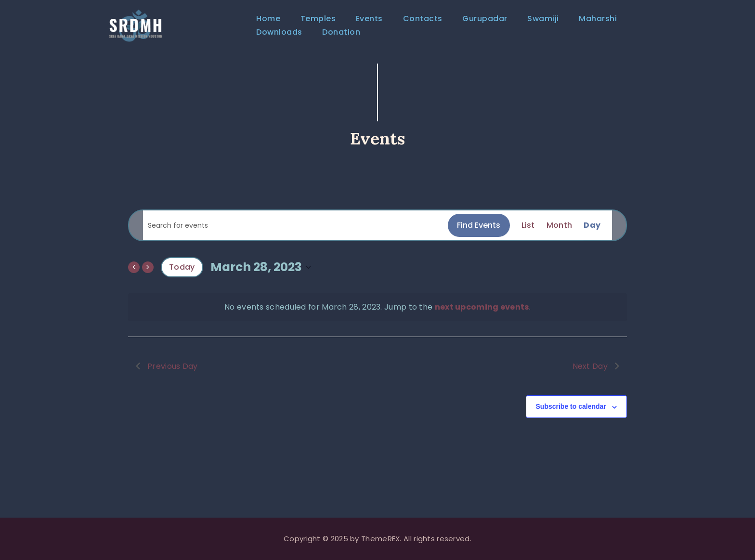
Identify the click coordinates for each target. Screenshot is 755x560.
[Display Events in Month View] (560, 233)
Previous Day (167, 373)
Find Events (479, 232)
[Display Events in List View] (528, 233)
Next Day (596, 373)
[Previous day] (134, 274)
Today (182, 274)
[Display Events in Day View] (592, 233)
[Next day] (148, 274)
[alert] (377, 314)
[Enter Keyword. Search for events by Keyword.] (295, 233)
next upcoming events (482, 314)
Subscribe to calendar (571, 414)
